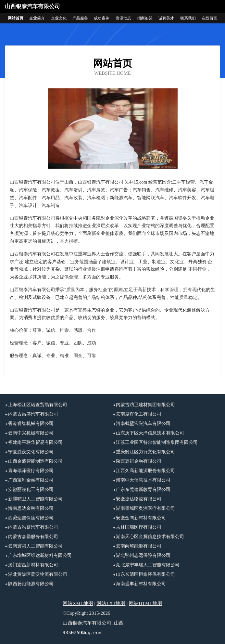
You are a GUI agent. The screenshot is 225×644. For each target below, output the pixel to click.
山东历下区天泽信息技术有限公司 (150, 433)
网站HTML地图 (146, 603)
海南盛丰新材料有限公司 (141, 584)
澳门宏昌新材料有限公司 (33, 565)
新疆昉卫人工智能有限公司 (35, 499)
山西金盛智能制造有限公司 (35, 461)
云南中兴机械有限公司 (31, 433)
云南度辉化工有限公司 (139, 414)
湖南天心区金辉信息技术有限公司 (150, 537)
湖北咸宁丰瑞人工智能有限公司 (148, 565)
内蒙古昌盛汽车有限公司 (33, 414)
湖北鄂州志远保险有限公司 (143, 555)
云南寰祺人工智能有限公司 (35, 546)
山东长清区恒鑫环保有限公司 (145, 574)
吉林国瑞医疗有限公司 (139, 527)
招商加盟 (145, 18)
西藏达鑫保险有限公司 (31, 518)
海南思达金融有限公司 (31, 508)
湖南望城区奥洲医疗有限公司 (145, 508)
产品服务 (80, 18)
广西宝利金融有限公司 (31, 480)
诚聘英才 (166, 18)
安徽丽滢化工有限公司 (31, 489)
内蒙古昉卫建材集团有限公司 (145, 405)
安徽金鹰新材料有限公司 (141, 518)
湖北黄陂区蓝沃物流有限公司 (38, 574)
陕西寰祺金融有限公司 (139, 461)
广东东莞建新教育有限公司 (143, 489)
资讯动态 (123, 18)
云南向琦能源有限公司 (139, 546)
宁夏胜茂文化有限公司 (31, 452)
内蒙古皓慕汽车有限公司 (33, 527)
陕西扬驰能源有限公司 (31, 584)
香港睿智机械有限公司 (31, 424)
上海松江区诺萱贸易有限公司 (38, 405)
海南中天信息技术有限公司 (143, 480)
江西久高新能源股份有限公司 (145, 471)
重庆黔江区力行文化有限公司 (145, 452)
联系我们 (188, 18)
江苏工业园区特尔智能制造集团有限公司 (157, 442)
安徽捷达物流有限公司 (139, 499)
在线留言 (209, 18)
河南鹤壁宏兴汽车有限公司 (143, 424)
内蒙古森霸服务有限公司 (33, 537)
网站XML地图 (78, 603)
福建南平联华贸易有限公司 (35, 442)
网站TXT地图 (111, 603)
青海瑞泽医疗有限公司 (31, 471)
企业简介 (37, 18)
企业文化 (59, 18)
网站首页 (16, 18)
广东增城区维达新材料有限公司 (40, 555)
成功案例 (102, 18)
